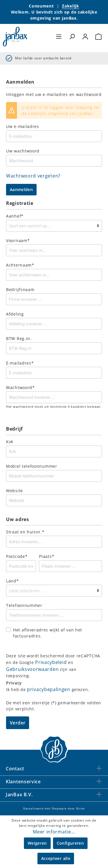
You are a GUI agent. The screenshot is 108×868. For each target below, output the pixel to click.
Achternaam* (20, 265)
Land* (13, 581)
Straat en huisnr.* (25, 532)
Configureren (70, 843)
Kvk (10, 442)
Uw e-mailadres (23, 126)
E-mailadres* (20, 363)
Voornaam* (18, 240)
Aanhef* (15, 216)
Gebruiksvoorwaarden (32, 669)
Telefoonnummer (24, 605)
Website (15, 491)
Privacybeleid (51, 662)
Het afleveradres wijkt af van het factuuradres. (48, 633)
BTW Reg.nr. (19, 338)
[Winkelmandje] (98, 37)
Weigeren (37, 843)
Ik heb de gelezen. (48, 689)
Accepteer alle (56, 858)
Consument (41, 6)
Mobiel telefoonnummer (32, 466)
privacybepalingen (49, 689)
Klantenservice (23, 782)
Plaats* (47, 556)
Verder (18, 723)
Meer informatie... (54, 832)
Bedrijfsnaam (20, 289)
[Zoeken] (72, 37)
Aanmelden (21, 189)
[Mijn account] (85, 37)
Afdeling (15, 314)
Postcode (17, 556)
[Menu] (59, 37)
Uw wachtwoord (23, 151)
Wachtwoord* (20, 387)
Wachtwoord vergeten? (33, 176)
